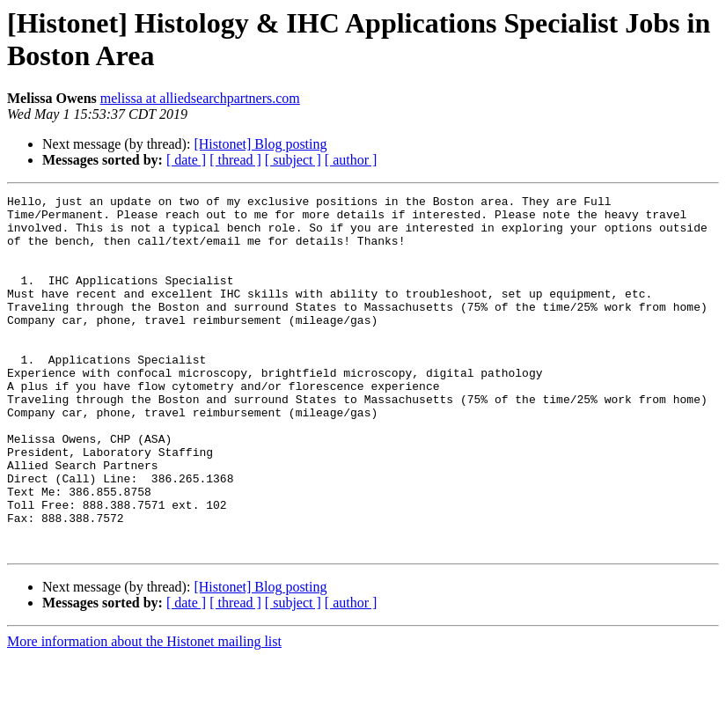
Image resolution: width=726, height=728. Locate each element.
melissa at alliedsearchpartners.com (200, 98)
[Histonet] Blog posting (260, 144)
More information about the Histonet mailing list (144, 713)
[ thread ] (235, 160)
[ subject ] (293, 160)
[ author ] (351, 160)
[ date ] (186, 160)
